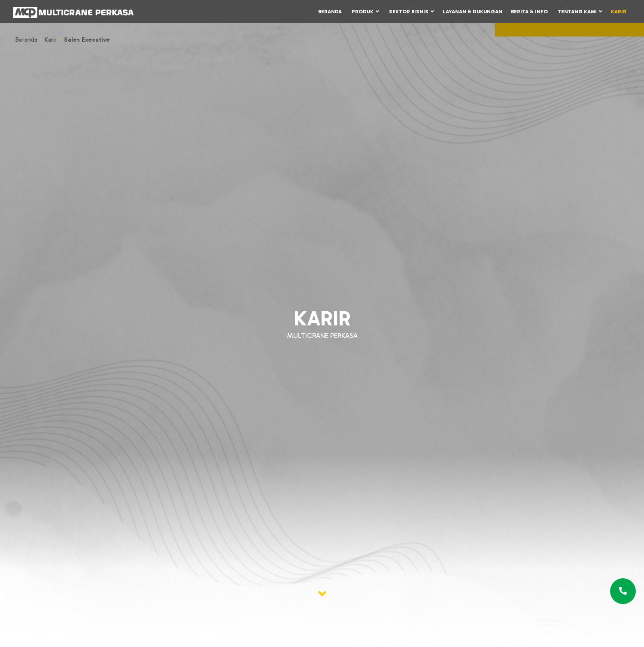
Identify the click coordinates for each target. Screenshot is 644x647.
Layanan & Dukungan (472, 12)
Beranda (330, 12)
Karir (619, 12)
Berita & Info (529, 12)
